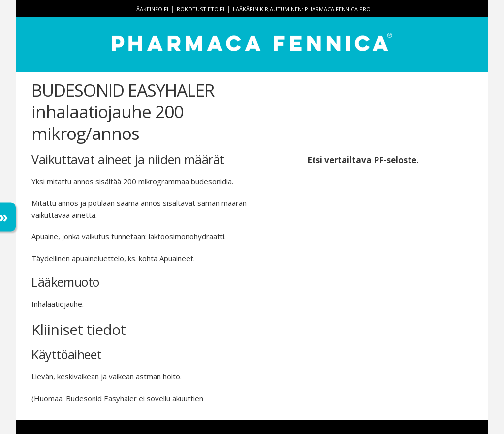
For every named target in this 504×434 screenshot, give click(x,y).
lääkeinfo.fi (151, 9)
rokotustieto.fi (201, 9)
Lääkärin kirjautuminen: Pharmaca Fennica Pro (302, 9)
